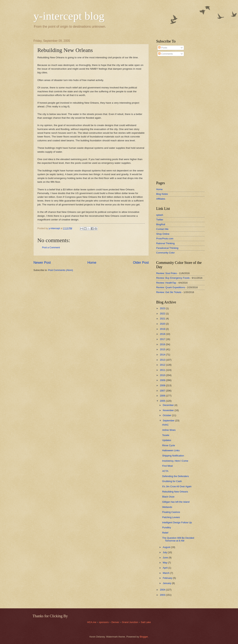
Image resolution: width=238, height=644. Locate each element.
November (169, 410)
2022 (163, 314)
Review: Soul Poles (167, 273)
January (167, 583)
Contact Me (162, 229)
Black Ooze (168, 497)
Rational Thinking (165, 243)
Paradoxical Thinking (167, 248)
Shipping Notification (173, 456)
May (165, 563)
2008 (163, 385)
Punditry (167, 527)
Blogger (144, 637)
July (165, 552)
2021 (163, 319)
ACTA (165, 471)
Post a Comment (51, 247)
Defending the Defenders (175, 476)
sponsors (104, 622)
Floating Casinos (171, 512)
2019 (163, 329)
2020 (163, 324)
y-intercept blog (69, 16)
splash (160, 215)
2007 (163, 391)
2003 (163, 595)
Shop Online (163, 234)
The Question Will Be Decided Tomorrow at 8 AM (178, 539)
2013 (163, 360)
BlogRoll (161, 224)
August (167, 547)
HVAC (165, 425)
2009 (163, 380)
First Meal (167, 466)
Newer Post (42, 263)
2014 (163, 355)
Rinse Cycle (169, 445)
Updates (167, 440)
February (168, 578)
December (169, 405)
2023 (163, 308)
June (166, 558)
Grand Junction (130, 622)
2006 (163, 396)
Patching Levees (171, 517)
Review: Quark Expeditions (171, 287)
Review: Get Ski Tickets (169, 292)
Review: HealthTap (166, 283)
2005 (163, 401)
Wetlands (167, 507)
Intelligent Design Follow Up (177, 522)
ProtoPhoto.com (165, 239)
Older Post (141, 263)
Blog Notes (162, 194)
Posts (163, 48)
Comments (165, 54)
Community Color (165, 253)
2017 (163, 339)
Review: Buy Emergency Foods (173, 278)
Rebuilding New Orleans (175, 492)
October (167, 415)
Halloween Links (171, 450)
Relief (165, 533)
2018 (163, 334)
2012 (163, 365)
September (169, 421)
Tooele (166, 435)
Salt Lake (146, 622)
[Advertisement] (167, 119)
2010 (163, 375)
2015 (163, 349)
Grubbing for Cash (172, 481)
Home (92, 263)
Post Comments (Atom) (61, 270)
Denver (116, 622)
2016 (163, 344)
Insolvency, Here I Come (175, 461)
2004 (163, 590)
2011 (163, 370)
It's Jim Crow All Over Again (177, 486)
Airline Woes (169, 430)
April (165, 568)
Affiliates (161, 199)
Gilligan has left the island (176, 502)
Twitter (160, 220)
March (166, 573)
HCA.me (92, 622)
